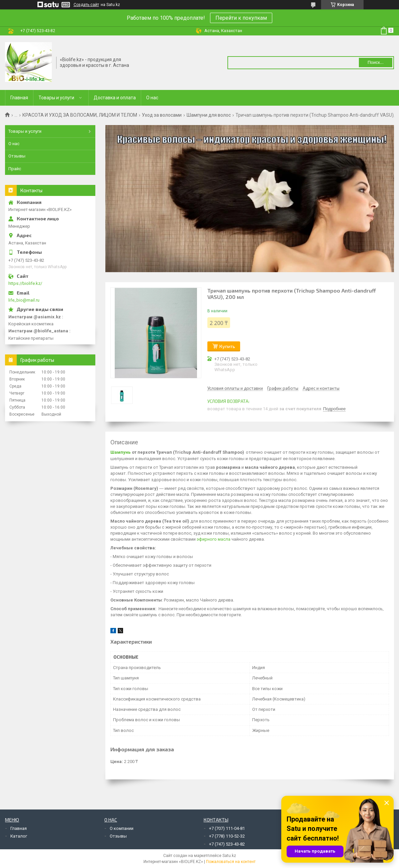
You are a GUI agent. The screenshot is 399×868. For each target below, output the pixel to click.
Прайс (15, 169)
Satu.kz (229, 856)
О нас (152, 98)
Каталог (19, 836)
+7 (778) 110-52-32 (227, 836)
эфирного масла (214, 539)
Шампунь (121, 452)
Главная (19, 98)
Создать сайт (86, 5)
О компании (122, 828)
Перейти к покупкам (241, 18)
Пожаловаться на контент (231, 862)
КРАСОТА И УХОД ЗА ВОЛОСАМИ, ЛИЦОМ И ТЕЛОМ (80, 115)
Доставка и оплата (115, 98)
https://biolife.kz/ (25, 283)
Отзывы (17, 156)
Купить (227, 346)
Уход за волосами (162, 115)
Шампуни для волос (209, 115)
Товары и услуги (56, 98)
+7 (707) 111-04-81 (227, 828)
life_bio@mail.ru (24, 300)
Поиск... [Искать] (376, 62)
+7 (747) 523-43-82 (227, 844)
